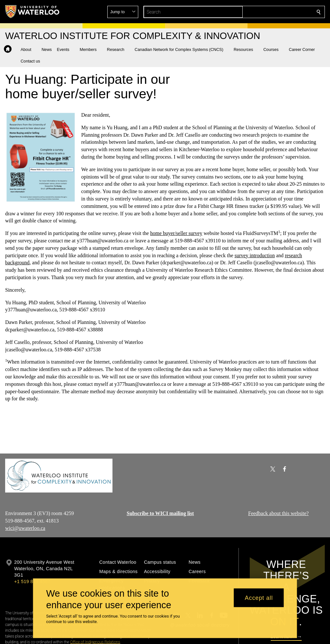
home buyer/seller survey (176, 233)
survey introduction (255, 255)
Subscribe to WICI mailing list (160, 513)
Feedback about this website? (278, 513)
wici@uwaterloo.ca (25, 528)
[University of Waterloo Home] (33, 12)
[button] (272, 12)
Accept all (259, 598)
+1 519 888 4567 (32, 581)
